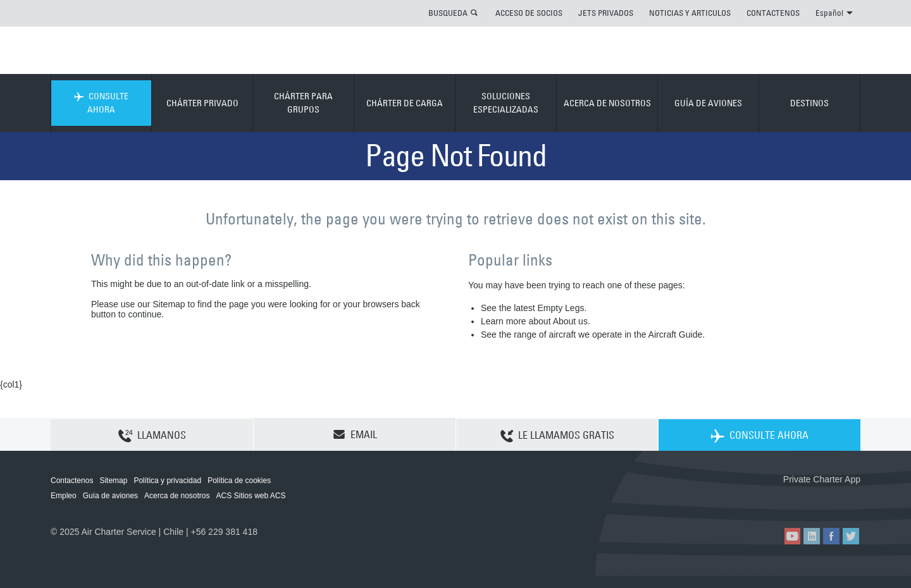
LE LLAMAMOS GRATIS (557, 435)
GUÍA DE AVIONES (708, 103)
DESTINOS (809, 103)
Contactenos (72, 481)
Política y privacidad (167, 481)
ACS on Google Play (834, 500)
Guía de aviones (110, 496)
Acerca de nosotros (177, 496)
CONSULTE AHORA (101, 103)
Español (834, 13)
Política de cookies (239, 481)
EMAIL (355, 434)
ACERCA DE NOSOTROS (607, 103)
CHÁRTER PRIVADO (202, 103)
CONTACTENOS (773, 13)
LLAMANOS (152, 435)
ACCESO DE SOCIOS (529, 13)
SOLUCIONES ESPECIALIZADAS (506, 103)
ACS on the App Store (777, 500)
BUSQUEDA (448, 13)
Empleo (64, 496)
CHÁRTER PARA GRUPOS (303, 103)
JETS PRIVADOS (606, 13)
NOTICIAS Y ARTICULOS (690, 13)
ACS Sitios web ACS (251, 496)
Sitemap (113, 481)
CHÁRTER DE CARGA (405, 103)
